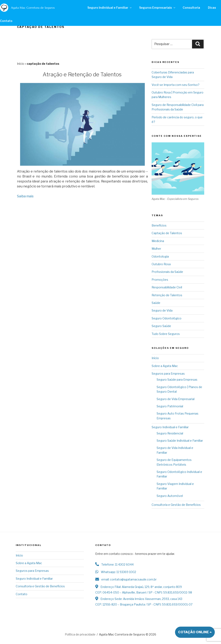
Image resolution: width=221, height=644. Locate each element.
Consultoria (191, 8)
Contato (22, 594)
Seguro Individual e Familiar (110, 8)
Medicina (158, 241)
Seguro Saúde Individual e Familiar (180, 441)
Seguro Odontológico (167, 318)
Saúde (156, 303)
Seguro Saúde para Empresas (177, 380)
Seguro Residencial (170, 433)
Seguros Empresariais (157, 8)
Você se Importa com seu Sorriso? (176, 85)
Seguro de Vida (162, 310)
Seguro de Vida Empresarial (176, 399)
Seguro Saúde (161, 326)
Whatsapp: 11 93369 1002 (116, 572)
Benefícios (159, 225)
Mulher (156, 249)
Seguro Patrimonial (170, 406)
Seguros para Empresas (168, 374)
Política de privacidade (80, 634)
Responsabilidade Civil (167, 287)
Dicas (212, 8)
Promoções (160, 280)
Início (21, 64)
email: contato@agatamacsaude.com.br (126, 579)
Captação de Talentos (167, 233)
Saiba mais (25, 196)
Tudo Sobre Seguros (166, 334)
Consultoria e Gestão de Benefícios (176, 505)
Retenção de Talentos (167, 295)
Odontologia (160, 256)
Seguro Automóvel (170, 496)
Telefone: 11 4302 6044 (114, 564)
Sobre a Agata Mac (165, 366)
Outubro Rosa (161, 264)
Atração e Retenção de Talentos (82, 74)
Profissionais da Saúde (167, 272)
